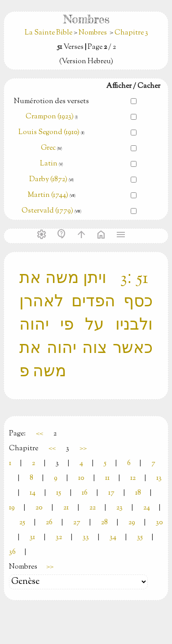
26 (49, 523)
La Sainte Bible (49, 33)
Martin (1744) (48, 195)
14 (33, 493)
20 (39, 508)
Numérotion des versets (51, 102)
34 (113, 537)
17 (111, 493)
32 (59, 537)
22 (93, 508)
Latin (49, 164)
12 (133, 478)
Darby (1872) (48, 180)
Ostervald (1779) (47, 211)
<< (40, 434)
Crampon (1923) (50, 117)
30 (159, 523)
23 (119, 508)
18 (138, 493)
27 (77, 523)
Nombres (93, 33)
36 (12, 552)
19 (12, 508)
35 (140, 537)
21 (66, 508)
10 (81, 478)
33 (86, 537)
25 (22, 523)
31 (32, 537)
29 (132, 523)
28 (104, 523)
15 (59, 493)
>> (83, 449)
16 (85, 493)
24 (147, 508)
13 (159, 478)
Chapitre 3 (131, 33)
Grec (48, 148)
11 (107, 478)
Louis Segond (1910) (50, 133)
